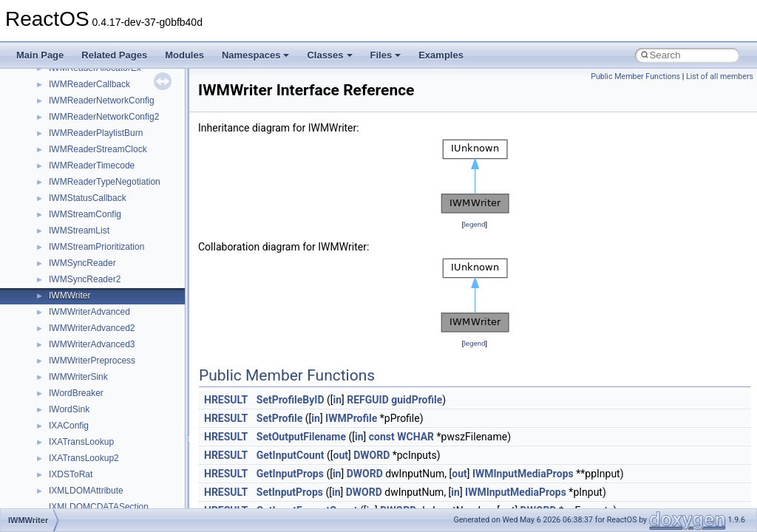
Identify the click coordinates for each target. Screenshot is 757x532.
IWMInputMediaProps (523, 474)
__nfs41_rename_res (91, 403)
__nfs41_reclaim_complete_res (111, 338)
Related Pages (114, 55)
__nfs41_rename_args (93, 387)
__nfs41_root (75, 436)
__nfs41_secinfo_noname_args (111, 501)
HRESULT (226, 400)
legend (474, 224)
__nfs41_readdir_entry (93, 273)
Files (386, 55)
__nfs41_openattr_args (94, 95)
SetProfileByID (291, 400)
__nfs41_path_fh (82, 127)
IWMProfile (351, 418)
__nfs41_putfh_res (85, 160)
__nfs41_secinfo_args (92, 468)
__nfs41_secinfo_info (91, 485)
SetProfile (280, 418)
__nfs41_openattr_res (92, 111)
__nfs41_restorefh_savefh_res (109, 420)
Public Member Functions (635, 76)
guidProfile (417, 400)
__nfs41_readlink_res (91, 322)
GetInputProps (290, 474)
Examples (441, 55)
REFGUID (368, 400)
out (340, 455)
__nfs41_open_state (89, 78)
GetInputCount (291, 455)
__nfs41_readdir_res (89, 306)
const (382, 437)
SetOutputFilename (301, 437)
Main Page (40, 55)
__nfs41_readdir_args (92, 241)
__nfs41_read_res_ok (92, 225)
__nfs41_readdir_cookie (96, 257)
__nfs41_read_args (87, 192)
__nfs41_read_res (85, 208)
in (338, 400)
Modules (184, 55)
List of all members (720, 76)
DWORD (371, 455)
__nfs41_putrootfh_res (93, 176)
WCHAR (415, 437)
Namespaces (256, 55)
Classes (329, 55)
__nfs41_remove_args (93, 355)
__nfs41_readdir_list (89, 290)
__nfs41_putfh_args (88, 143)
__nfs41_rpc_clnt (82, 452)
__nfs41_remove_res (91, 371)
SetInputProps (290, 492)
